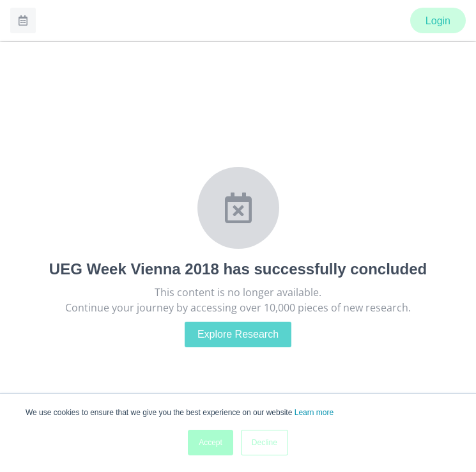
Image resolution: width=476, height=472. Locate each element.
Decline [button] (265, 443)
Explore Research (238, 334)
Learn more (314, 413)
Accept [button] (211, 443)
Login (438, 21)
